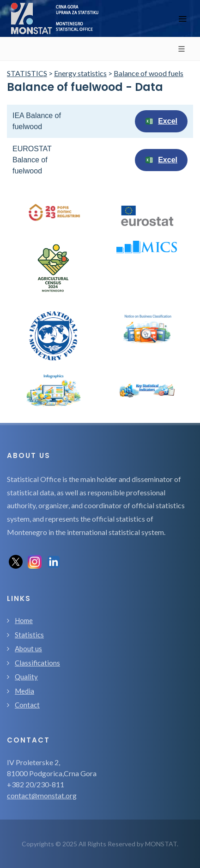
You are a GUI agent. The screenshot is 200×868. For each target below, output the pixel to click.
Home (24, 620)
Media (24, 691)
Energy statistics (80, 73)
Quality (26, 677)
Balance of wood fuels (148, 73)
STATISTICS (27, 73)
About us (28, 648)
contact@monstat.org (42, 795)
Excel (161, 121)
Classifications (37, 663)
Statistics (29, 635)
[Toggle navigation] (182, 19)
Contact (27, 705)
